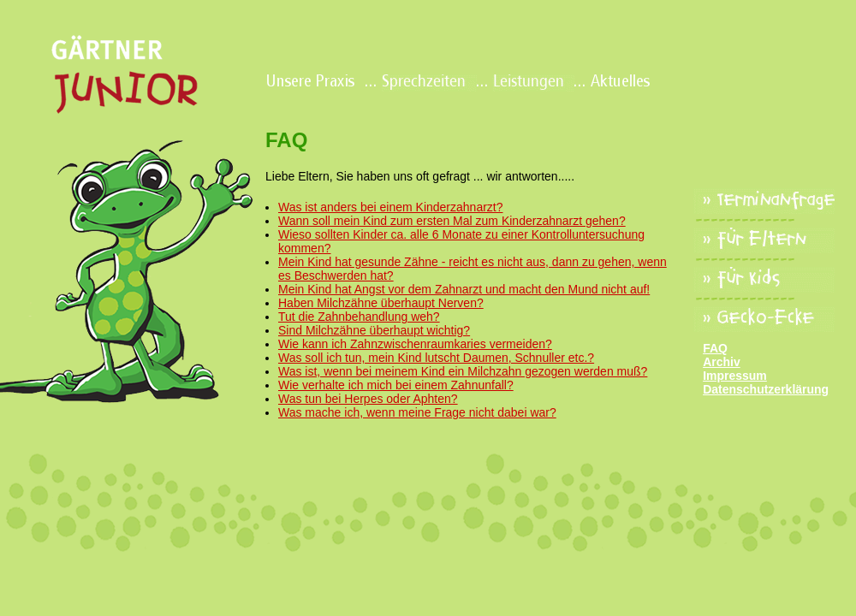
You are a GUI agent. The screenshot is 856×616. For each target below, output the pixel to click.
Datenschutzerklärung (766, 389)
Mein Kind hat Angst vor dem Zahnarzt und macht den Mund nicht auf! (464, 289)
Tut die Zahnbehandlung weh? (359, 317)
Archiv (722, 362)
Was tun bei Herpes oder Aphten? (368, 399)
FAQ (715, 348)
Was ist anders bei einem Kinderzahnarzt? (391, 207)
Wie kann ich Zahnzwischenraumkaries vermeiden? (415, 344)
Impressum (735, 376)
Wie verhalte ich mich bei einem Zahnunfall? (396, 385)
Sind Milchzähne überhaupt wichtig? (374, 330)
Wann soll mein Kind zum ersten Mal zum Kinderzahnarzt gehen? (452, 221)
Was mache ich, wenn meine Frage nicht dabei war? (417, 412)
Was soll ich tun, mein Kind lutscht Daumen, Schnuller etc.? (436, 358)
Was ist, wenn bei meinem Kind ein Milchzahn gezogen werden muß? (463, 371)
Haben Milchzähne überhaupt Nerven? (381, 303)
